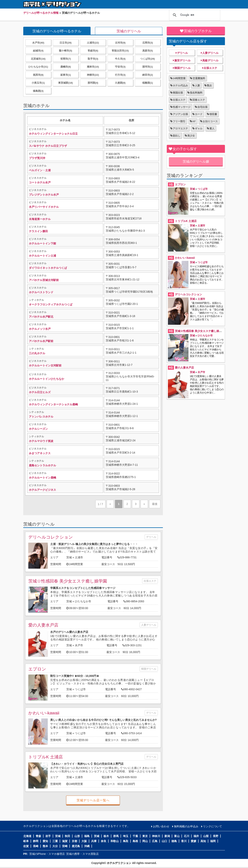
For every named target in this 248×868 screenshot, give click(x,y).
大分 (55, 846)
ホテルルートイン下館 (42, 243)
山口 (164, 841)
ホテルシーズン (38, 429)
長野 (216, 836)
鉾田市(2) (148, 75)
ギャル (199, 128)
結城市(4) (38, 51)
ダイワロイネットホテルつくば (48, 268)
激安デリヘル (182, 60)
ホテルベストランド (41, 292)
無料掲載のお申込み (186, 826)
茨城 (69, 557)
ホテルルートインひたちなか (47, 379)
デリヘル (151, 537)
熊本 (45, 846)
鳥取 (126, 841)
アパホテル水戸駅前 (41, 341)
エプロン (37, 669)
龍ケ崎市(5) (66, 51)
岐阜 (26, 841)
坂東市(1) (66, 75)
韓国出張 (178, 93)
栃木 (106, 836)
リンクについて (213, 826)
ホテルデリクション (119, 863)
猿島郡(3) (38, 91)
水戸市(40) (38, 43)
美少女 (191, 136)
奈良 (104, 841)
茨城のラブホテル (198, 31)
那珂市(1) (148, 67)
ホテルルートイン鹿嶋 (42, 478)
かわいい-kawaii (44, 713)
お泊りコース (210, 121)
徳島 (174, 841)
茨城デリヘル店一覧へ (93, 800)
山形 (77, 836)
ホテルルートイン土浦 (42, 256)
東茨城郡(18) (65, 83)
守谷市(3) (120, 67)
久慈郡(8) (120, 83)
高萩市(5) (148, 51)
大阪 (84, 841)
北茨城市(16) (38, 59)
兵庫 (94, 841)
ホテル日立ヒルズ (40, 392)
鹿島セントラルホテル (42, 465)
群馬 (116, 836)
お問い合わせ (161, 826)
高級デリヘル (210, 60)
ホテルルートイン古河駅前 (45, 365)
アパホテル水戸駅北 (41, 317)
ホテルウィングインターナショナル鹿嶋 (53, 404)
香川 (184, 841)
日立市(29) (66, 43)
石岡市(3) (148, 43)
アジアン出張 (180, 114)
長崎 (36, 846)
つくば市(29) (147, 59)
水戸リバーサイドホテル (44, 207)
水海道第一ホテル (40, 219)
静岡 (36, 841)
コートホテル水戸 (40, 182)
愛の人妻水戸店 (43, 625)
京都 (74, 841)
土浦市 (79, 557)
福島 (87, 836)
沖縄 (87, 846)
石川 (187, 836)
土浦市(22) (93, 43)
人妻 (197, 86)
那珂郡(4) (93, 83)
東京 (145, 836)
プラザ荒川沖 (37, 158)
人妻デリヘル (149, 625)
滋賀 (65, 841)
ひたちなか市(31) (38, 67)
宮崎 (65, 846)
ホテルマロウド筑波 (41, 441)
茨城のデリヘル (129, 31)
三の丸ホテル (37, 353)
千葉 (135, 836)
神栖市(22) (93, 75)
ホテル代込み (180, 86)
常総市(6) (93, 51)
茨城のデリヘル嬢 (196, 162)
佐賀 (26, 846)
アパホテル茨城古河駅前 (44, 280)
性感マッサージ (182, 107)
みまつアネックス (40, 453)
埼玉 (126, 836)
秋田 (67, 836)
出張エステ (150, 581)
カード (199, 114)
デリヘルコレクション (51, 537)
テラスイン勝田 (38, 231)
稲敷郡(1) (148, 83)
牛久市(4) (120, 59)
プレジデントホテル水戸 (44, 195)
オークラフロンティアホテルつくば (51, 304)
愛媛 (194, 841)
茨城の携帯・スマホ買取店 (82, 854)
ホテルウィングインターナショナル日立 (53, 134)
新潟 (167, 836)
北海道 (27, 836)
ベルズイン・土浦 (40, 170)
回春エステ (199, 100)
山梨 (206, 836)
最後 (155, 504)
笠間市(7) (66, 59)
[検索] (194, 15)
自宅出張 (202, 107)
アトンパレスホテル (41, 417)
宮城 (58, 836)
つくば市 (80, 689)
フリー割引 (179, 121)
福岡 (213, 841)
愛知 (45, 841)
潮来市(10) (93, 67)
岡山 (145, 841)
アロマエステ (180, 128)
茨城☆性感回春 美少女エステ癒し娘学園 (68, 581)
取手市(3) (93, 59)
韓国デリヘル (149, 669)
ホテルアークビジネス (42, 490)
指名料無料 (196, 93)
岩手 (48, 836)
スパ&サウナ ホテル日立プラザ (48, 146)
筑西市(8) (38, 75)
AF (194, 121)
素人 (212, 128)
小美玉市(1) (38, 83)
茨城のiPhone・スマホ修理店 (47, 854)
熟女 (209, 86)
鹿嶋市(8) (66, 67)
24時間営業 (179, 78)
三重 (55, 841)
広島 (155, 841)
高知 (203, 841)
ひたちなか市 (83, 601)
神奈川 (156, 836)
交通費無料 (199, 78)
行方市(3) (120, 75)
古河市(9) (120, 43)
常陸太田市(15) (120, 51)
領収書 (213, 114)
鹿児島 (76, 846)
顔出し (177, 136)
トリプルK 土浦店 (46, 757)
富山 (177, 836)
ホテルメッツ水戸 (40, 329)
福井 (196, 836)
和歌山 (115, 841)
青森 (38, 836)
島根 (135, 841)
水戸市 (79, 645)
